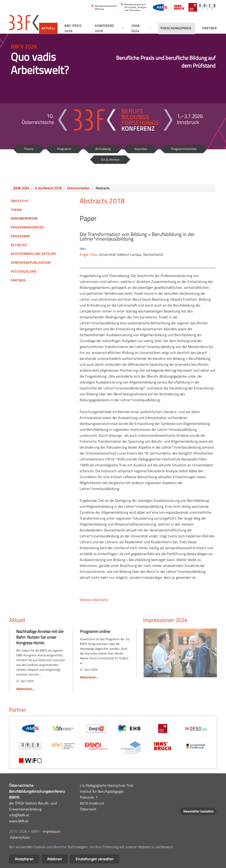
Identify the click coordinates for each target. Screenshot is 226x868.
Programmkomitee (184, 149)
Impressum (52, 831)
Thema (29, 149)
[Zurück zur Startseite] (24, 23)
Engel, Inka (88, 254)
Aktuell (48, 28)
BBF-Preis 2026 (73, 28)
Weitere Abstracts (94, 600)
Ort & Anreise (110, 159)
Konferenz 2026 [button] (110, 28)
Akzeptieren (24, 859)
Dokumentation (24, 218)
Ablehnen (55, 859)
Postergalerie (24, 271)
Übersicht (20, 201)
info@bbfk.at (19, 815)
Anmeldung (103, 149)
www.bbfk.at (19, 821)
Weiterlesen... (25, 689)
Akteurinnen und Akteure (33, 254)
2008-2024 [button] (141, 28)
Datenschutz (20, 837)
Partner (209, 28)
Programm (64, 149)
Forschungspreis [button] (176, 28)
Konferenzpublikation (30, 263)
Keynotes (141, 149)
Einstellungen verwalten (95, 859)
